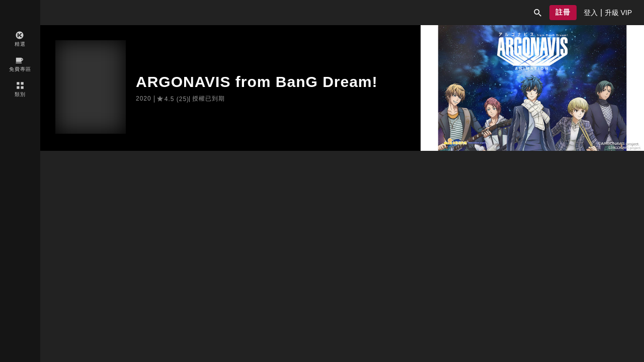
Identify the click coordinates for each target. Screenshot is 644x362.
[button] (538, 13)
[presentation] (591, 13)
